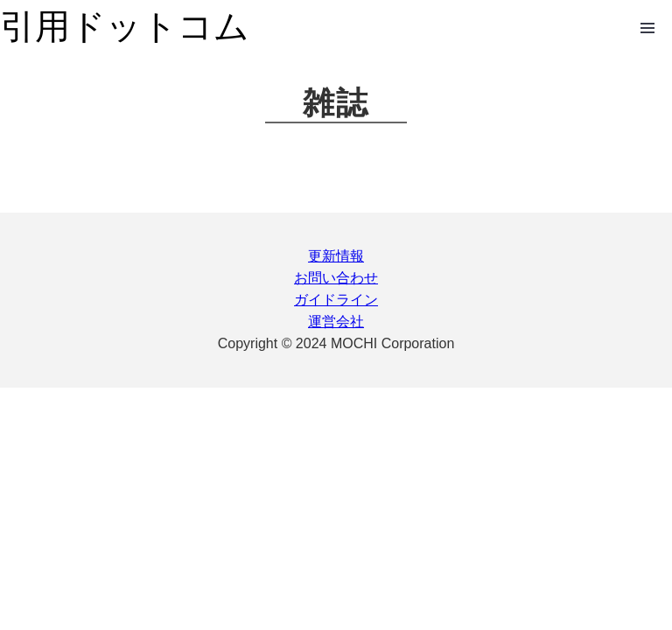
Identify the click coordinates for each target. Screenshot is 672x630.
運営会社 (336, 322)
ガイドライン (336, 300)
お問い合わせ (336, 278)
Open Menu (647, 28)
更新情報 (336, 256)
